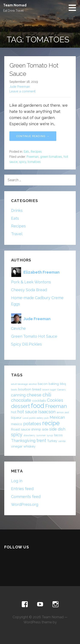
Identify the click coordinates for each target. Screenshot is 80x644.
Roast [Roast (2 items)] (15, 429)
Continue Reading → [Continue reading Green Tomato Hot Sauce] (33, 136)
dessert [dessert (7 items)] (20, 406)
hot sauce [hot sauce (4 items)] (27, 412)
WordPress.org (25, 504)
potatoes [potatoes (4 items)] (32, 424)
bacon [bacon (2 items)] (43, 384)
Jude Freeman (20, 87)
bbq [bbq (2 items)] (63, 384)
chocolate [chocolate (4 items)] (21, 400)
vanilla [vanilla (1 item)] (62, 441)
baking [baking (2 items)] (54, 384)
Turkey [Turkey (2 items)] (52, 441)
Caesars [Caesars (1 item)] (61, 390)
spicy (23, 162)
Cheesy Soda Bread (29, 290)
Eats (26, 152)
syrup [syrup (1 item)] (50, 435)
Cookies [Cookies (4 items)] (55, 400)
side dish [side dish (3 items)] (57, 429)
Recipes (36, 152)
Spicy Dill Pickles (26, 344)
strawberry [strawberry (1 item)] (29, 435)
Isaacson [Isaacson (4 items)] (47, 412)
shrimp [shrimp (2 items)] (36, 429)
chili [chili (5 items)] (47, 395)
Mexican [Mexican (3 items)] (57, 417)
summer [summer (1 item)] (41, 435)
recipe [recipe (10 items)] (51, 423)
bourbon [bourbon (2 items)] (25, 389)
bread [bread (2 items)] (37, 389)
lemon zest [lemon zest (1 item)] (63, 412)
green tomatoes (51, 157)
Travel (17, 234)
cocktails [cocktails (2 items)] (39, 401)
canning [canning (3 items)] (18, 395)
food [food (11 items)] (38, 406)
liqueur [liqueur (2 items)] (16, 418)
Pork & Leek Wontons (31, 282)
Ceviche (18, 328)
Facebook (25, 604)
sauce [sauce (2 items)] (25, 429)
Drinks (17, 210)
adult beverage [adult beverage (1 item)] (19, 384)
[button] (74, 8)
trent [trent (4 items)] (41, 440)
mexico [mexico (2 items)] (17, 424)
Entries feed (22, 489)
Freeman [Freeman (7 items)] (56, 406)
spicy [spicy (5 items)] (17, 435)
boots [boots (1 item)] (14, 390)
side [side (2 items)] (45, 429)
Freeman (33, 157)
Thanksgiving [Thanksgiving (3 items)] (23, 441)
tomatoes (34, 162)
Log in (17, 481)
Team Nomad (15, 5)
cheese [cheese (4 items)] (34, 395)
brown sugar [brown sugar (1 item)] (49, 390)
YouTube (40, 604)
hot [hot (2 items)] (14, 412)
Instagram (55, 604)
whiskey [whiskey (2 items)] (29, 446)
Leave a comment (22, 91)
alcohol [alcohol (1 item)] (33, 384)
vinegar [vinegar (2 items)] (17, 446)
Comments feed (26, 497)
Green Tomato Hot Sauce (34, 336)
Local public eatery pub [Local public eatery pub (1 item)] (36, 418)
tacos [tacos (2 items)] (58, 435)
